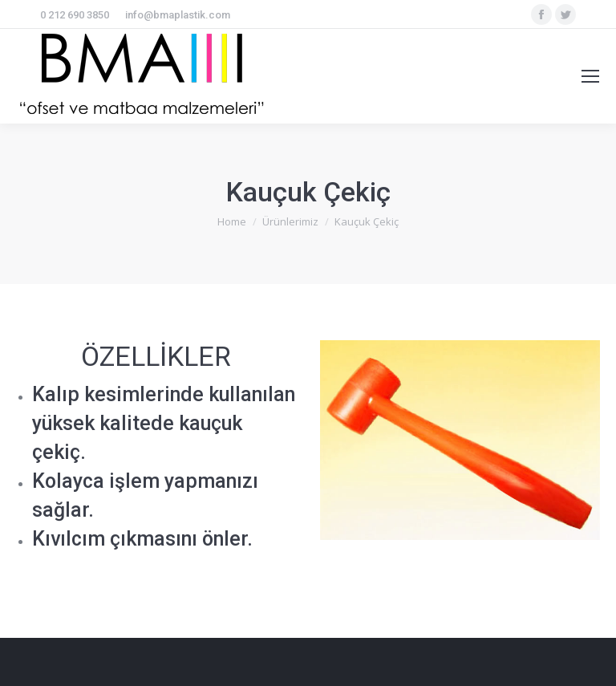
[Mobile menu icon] (590, 76)
